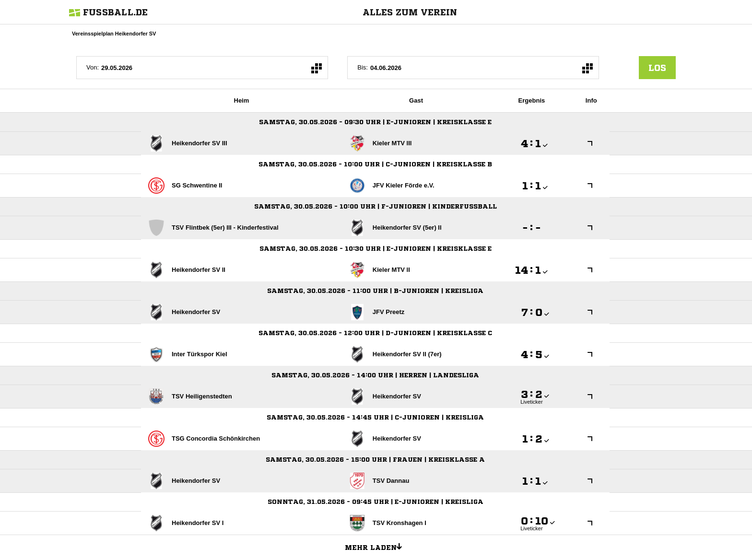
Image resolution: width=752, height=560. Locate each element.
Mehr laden (377, 546)
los (657, 68)
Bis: (363, 67)
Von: (93, 67)
